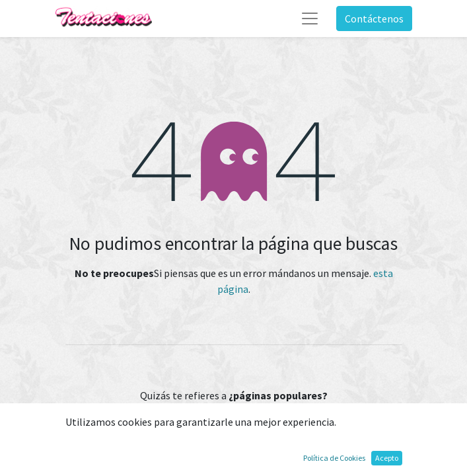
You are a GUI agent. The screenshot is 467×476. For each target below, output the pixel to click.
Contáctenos (374, 19)
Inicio (234, 426)
